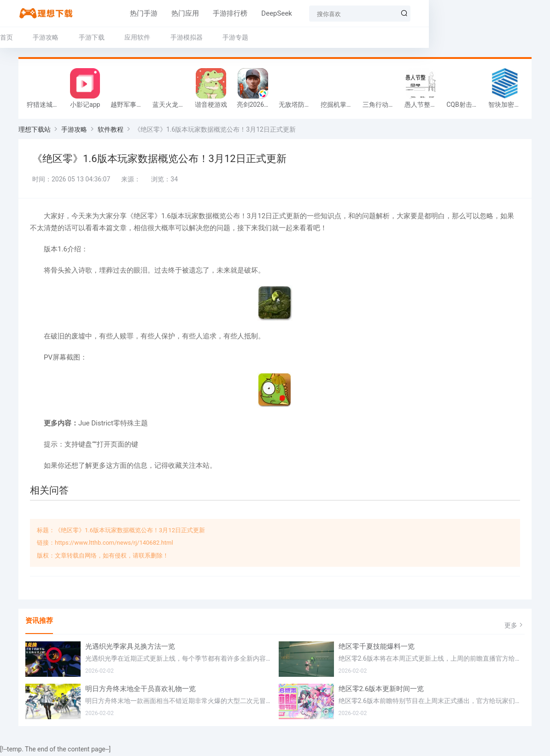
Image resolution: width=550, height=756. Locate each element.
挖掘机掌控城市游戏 (339, 107)
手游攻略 (46, 37)
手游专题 (235, 37)
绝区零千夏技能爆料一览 (377, 648)
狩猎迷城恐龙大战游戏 (45, 107)
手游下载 (92, 37)
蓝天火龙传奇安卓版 (171, 107)
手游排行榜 (188, 13)
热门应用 (143, 13)
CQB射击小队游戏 (465, 107)
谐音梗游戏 (211, 107)
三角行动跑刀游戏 (381, 107)
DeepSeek (234, 13)
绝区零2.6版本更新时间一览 (381, 691)
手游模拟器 (187, 37)
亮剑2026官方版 (255, 107)
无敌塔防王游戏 (297, 107)
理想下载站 (35, 132)
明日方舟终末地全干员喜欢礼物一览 (140, 691)
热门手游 (101, 13)
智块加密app (506, 107)
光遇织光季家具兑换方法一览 (130, 648)
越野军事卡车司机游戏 (129, 107)
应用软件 (137, 37)
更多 (515, 627)
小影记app (85, 107)
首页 (6, 37)
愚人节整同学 (423, 107)
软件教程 (111, 132)
